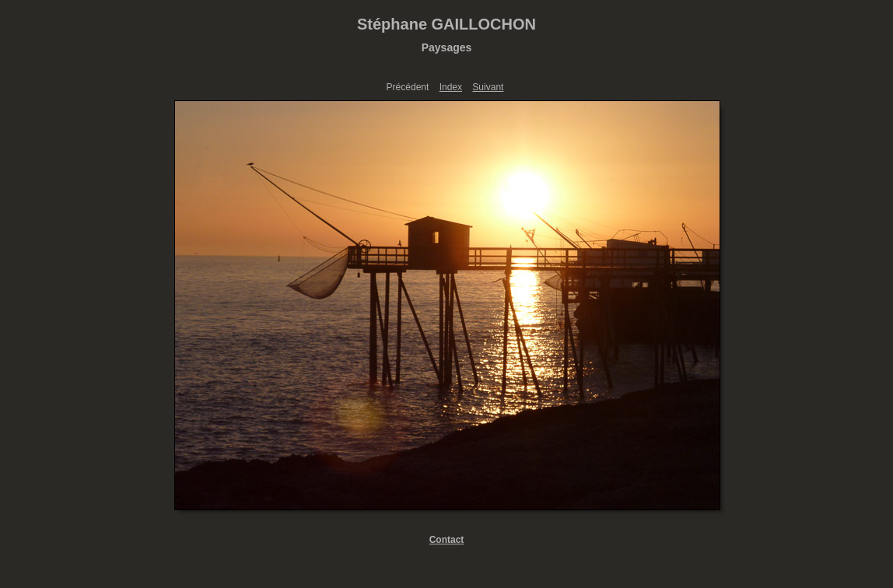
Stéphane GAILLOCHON (446, 24)
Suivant (488, 87)
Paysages (447, 47)
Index (451, 87)
